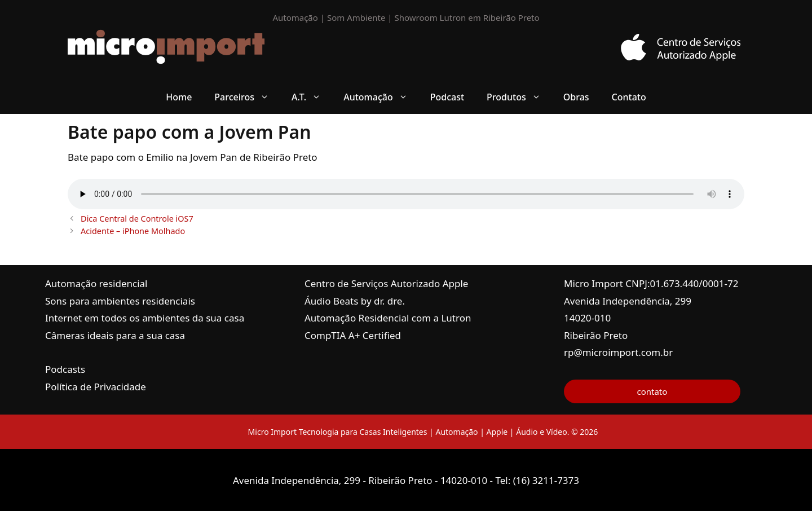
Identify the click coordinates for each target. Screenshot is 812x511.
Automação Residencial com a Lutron (388, 318)
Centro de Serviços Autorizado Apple (386, 283)
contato (652, 391)
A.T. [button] (312, 97)
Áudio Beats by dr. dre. (355, 301)
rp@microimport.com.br (618, 352)
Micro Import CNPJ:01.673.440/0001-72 (651, 283)
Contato (629, 97)
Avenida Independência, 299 (628, 301)
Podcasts (65, 369)
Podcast (447, 97)
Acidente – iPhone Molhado (133, 231)
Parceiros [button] (247, 97)
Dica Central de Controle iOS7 (137, 219)
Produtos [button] (519, 97)
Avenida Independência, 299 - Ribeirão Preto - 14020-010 (361, 480)
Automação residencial (96, 283)
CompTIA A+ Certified (353, 335)
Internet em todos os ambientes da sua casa (145, 318)
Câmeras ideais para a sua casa (115, 335)
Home (179, 97)
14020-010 (587, 318)
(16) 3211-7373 (546, 480)
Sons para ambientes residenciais (120, 301)
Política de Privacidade (96, 387)
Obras (576, 97)
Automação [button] (381, 97)
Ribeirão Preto (596, 335)
